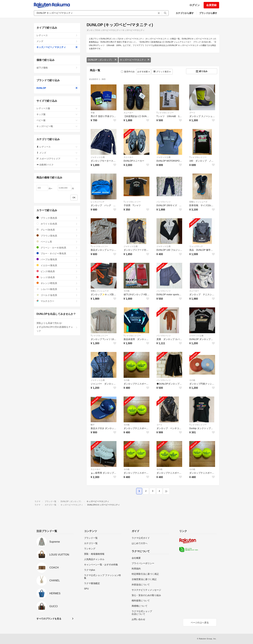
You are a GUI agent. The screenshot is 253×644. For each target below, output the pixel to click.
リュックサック (196, 246)
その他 (126, 291)
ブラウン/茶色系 (57, 236)
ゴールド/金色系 (57, 295)
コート (159, 425)
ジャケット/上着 (98, 157)
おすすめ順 (144, 72)
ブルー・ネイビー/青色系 (57, 253)
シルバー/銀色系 (57, 289)
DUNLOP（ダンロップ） (102, 60)
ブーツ (192, 113)
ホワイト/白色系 (57, 224)
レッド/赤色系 (57, 277)
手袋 (93, 113)
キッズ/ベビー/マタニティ (135, 60)
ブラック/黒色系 (57, 218)
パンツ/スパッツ (164, 202)
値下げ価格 (57, 68)
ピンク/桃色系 (57, 271)
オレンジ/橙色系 (57, 283)
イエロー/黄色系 (57, 265)
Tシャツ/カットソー (165, 113)
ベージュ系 (57, 242)
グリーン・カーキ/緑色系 (57, 248)
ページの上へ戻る (200, 623)
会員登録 (211, 5)
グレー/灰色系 (57, 230)
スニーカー (128, 113)
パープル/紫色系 (57, 259)
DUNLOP (57, 88)
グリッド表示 (162, 72)
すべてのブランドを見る (49, 619)
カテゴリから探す (185, 13)
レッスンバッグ (97, 202)
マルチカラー (57, 301)
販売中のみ (128, 72)
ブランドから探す (208, 13)
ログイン (195, 5)
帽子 (93, 425)
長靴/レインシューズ (198, 202)
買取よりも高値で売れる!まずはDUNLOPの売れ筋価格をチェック (57, 327)
